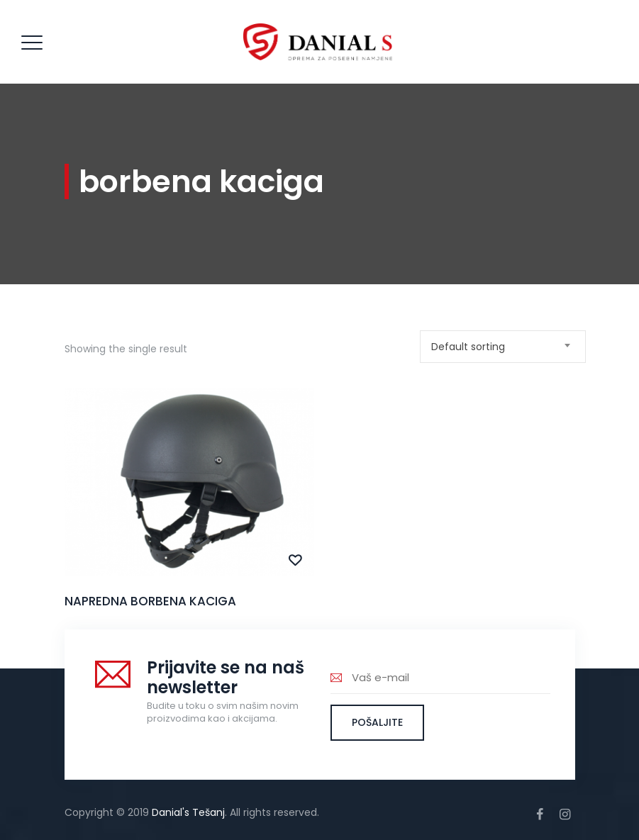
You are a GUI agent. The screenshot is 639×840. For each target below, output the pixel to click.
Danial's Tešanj (188, 812)
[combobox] (503, 347)
